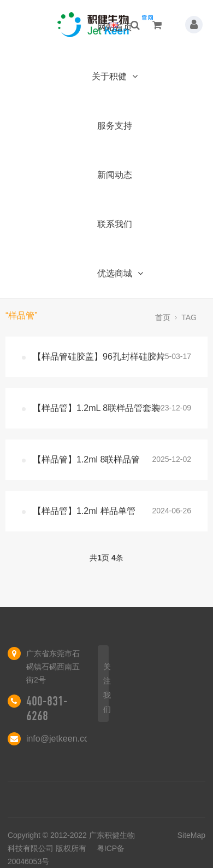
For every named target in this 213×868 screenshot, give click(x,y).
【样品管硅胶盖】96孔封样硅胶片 (99, 357)
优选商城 (120, 273)
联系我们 (115, 224)
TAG (189, 317)
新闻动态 (115, 175)
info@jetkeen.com (61, 739)
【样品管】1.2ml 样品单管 (84, 511)
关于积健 (114, 76)
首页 (163, 317)
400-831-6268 (47, 708)
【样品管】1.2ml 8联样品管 (86, 459)
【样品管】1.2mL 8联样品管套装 (96, 408)
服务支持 (115, 126)
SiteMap (191, 835)
